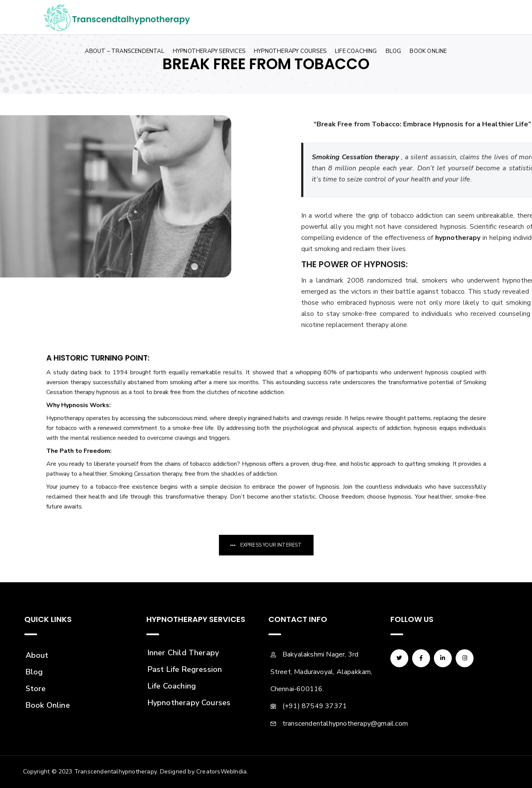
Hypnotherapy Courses (290, 51)
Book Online (428, 51)
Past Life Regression (185, 669)
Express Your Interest (269, 545)
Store (36, 689)
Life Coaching (356, 51)
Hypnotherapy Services (209, 51)
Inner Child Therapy (183, 653)
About (37, 655)
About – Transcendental (124, 51)
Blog (394, 51)
